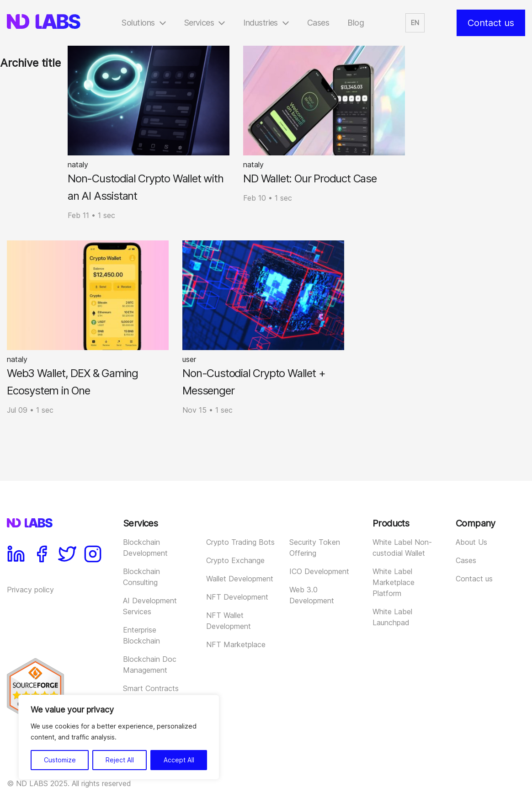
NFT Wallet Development (229, 621)
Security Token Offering (315, 548)
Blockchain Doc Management (150, 665)
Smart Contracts (151, 688)
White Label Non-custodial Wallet (402, 548)
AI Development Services (150, 606)
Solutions (138, 23)
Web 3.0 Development (312, 595)
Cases (318, 23)
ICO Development (319, 571)
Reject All (120, 760)
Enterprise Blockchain (141, 635)
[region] (119, 737)
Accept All (179, 760)
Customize (60, 760)
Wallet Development (240, 579)
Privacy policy (30, 590)
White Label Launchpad (392, 617)
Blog (356, 23)
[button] (415, 23)
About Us (471, 542)
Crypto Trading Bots (240, 542)
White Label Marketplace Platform (394, 582)
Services (199, 23)
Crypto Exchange (235, 560)
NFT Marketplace (236, 644)
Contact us (491, 23)
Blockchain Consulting (141, 577)
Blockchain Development (145, 548)
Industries (261, 23)
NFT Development (237, 597)
